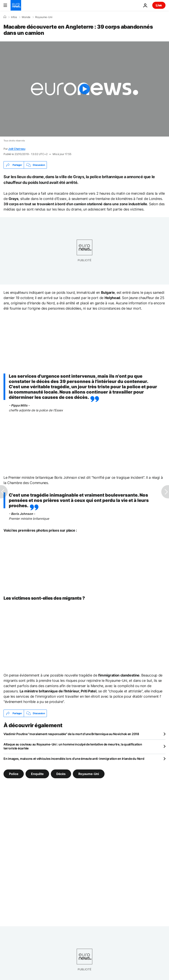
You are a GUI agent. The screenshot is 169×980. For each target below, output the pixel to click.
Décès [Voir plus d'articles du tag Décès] (61, 774)
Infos (14, 17)
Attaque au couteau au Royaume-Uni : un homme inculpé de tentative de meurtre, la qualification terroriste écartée (73, 746)
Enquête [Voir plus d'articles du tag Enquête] (37, 774)
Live (159, 5)
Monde (26, 17)
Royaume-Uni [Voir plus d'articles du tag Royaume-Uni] (89, 774)
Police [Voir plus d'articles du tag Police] (14, 774)
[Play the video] (84, 89)
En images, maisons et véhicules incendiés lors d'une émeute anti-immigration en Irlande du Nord (74, 759)
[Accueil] (5, 17)
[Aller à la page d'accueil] (16, 5)
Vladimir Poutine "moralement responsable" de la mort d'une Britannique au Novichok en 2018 (71, 734)
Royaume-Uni (44, 17)
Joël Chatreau (17, 149)
